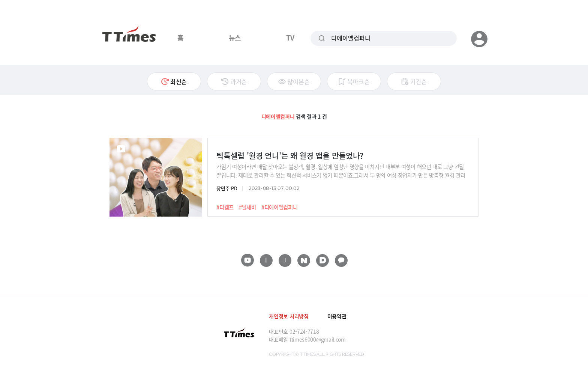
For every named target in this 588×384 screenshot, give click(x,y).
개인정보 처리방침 (289, 316)
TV (290, 38)
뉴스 (235, 38)
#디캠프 (225, 207)
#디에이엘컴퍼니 (280, 207)
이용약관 (337, 316)
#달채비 (247, 207)
